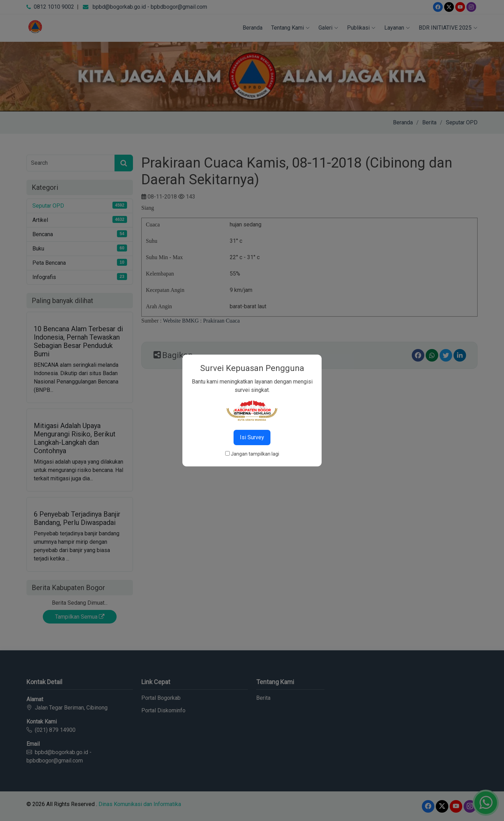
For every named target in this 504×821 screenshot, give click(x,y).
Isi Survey (252, 437)
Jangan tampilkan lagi (255, 454)
